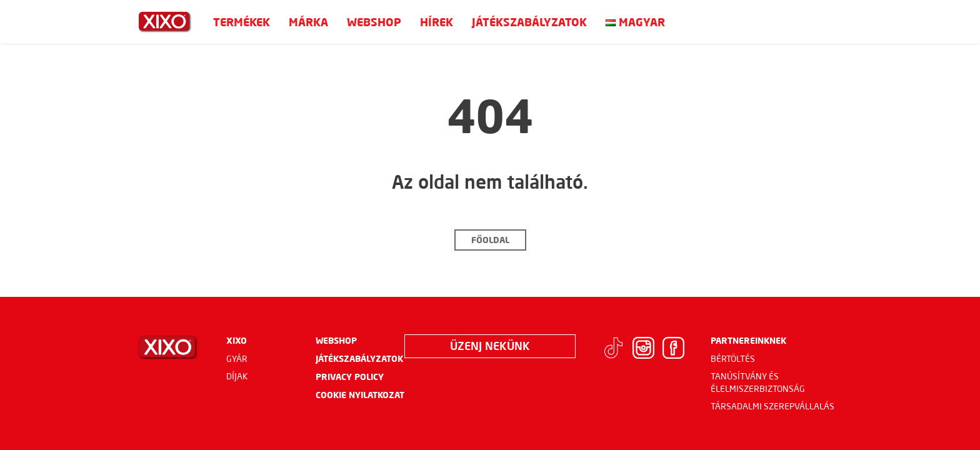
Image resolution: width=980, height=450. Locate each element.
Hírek (437, 22)
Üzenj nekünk (490, 346)
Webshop (374, 22)
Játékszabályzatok (529, 22)
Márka (308, 22)
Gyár (237, 359)
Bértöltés (733, 359)
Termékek (242, 22)
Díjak (237, 376)
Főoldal (490, 240)
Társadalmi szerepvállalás (772, 406)
